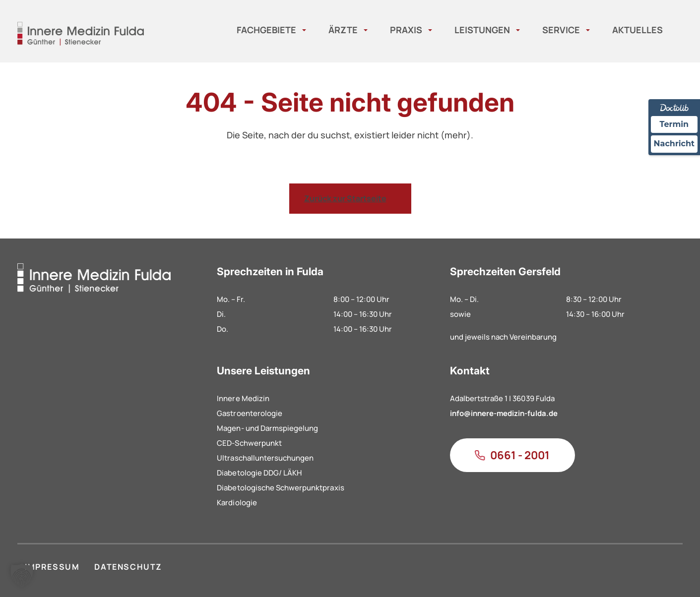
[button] (22, 575)
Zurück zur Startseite (345, 198)
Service (561, 30)
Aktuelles (637, 30)
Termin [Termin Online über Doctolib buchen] (674, 124)
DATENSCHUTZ (128, 567)
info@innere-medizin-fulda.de (504, 413)
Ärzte (343, 30)
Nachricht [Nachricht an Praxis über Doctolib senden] (674, 144)
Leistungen (482, 30)
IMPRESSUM (52, 567)
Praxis (406, 30)
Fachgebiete (266, 30)
